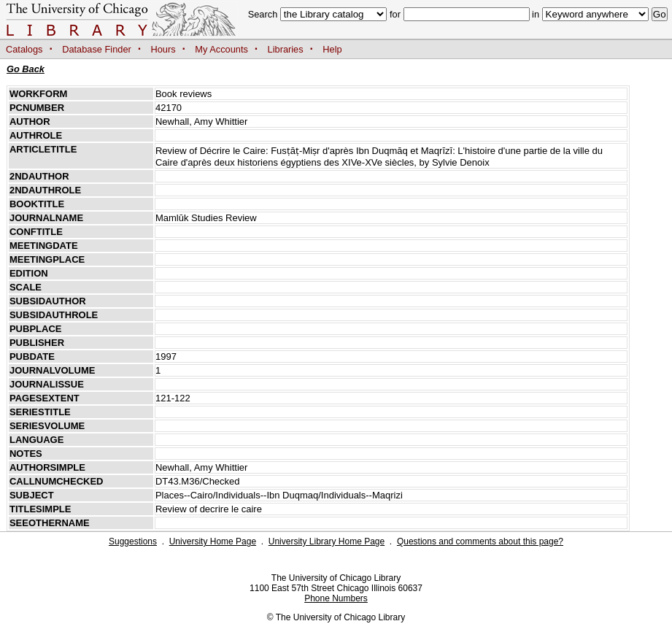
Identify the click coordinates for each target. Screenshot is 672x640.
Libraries (286, 49)
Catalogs (24, 49)
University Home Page (213, 541)
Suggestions (133, 541)
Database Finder (97, 49)
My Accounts (221, 49)
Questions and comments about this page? (480, 541)
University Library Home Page (327, 541)
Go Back (26, 69)
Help (332, 49)
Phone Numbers (336, 598)
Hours (163, 49)
